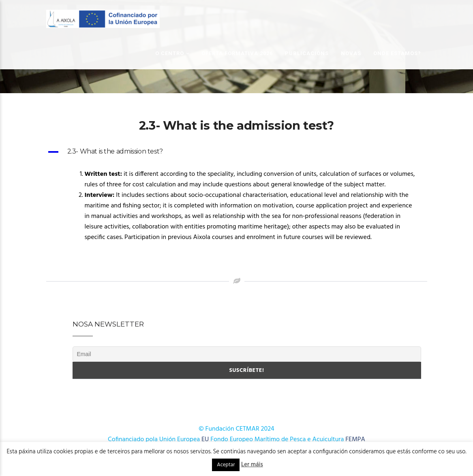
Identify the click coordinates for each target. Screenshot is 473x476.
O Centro (170, 53)
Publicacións (307, 53)
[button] (237, 152)
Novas (351, 53)
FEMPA (355, 440)
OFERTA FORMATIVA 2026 (237, 53)
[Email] (247, 354)
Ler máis (252, 465)
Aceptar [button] (226, 465)
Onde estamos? (397, 53)
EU (205, 440)
